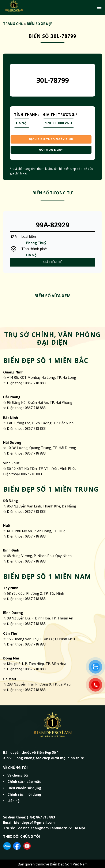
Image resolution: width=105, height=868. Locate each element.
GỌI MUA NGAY (51, 150)
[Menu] (99, 7)
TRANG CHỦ (13, 24)
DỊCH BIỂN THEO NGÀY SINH (51, 139)
